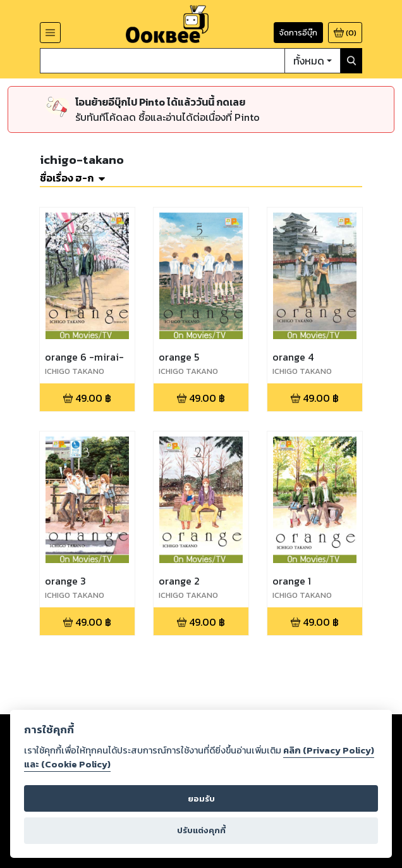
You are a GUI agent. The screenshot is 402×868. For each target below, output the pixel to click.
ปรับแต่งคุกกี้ (201, 830)
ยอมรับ (201, 799)
